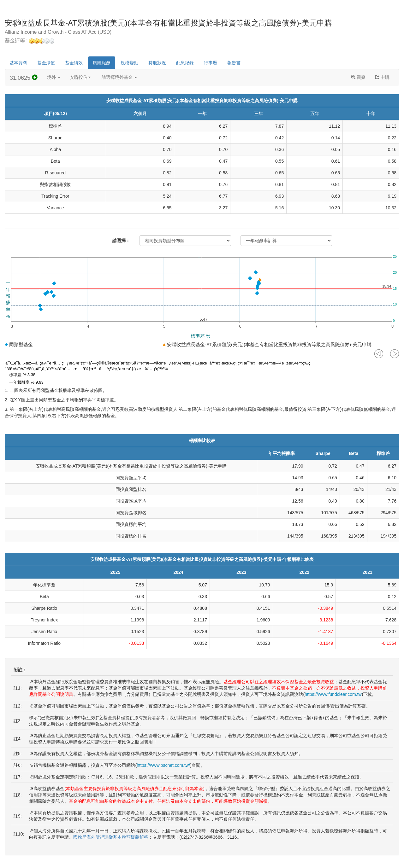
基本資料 (18, 63)
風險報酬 (102, 63)
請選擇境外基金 (119, 77)
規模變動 (129, 63)
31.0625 (24, 78)
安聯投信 (80, 77)
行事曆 (211, 63)
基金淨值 (46, 63)
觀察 (358, 77)
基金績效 (74, 63)
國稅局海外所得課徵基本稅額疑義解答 (111, 837)
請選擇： (121, 241)
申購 (382, 77)
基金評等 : (30, 41)
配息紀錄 (185, 63)
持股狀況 (157, 63)
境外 (54, 77)
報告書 (234, 63)
